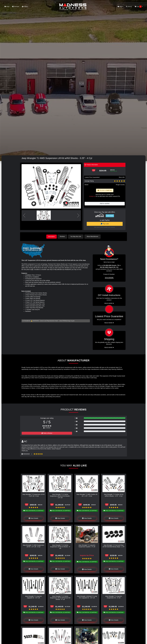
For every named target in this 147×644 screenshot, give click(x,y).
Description (51, 236)
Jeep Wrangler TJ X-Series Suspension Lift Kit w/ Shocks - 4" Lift (60, 547)
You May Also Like (76, 236)
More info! (122, 177)
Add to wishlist (105, 204)
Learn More (110, 216)
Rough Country (120, 185)
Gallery (25, 7)
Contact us (92, 196)
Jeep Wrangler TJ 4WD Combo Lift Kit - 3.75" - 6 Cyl (87, 495)
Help (120, 7)
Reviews (63, 236)
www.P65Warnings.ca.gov (67, 321)
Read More (109, 323)
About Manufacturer (93, 236)
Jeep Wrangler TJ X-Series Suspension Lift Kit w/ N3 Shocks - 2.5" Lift (60, 496)
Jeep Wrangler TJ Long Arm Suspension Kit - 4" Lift (114, 597)
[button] (79, 186)
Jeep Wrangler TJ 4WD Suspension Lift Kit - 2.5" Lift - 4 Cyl (33, 546)
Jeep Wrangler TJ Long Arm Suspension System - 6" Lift (87, 546)
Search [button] (129, 7)
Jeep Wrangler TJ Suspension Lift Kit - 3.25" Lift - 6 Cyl (33, 495)
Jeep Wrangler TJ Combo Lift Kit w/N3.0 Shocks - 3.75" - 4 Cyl (114, 495)
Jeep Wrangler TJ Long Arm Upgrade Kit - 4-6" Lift (33, 597)
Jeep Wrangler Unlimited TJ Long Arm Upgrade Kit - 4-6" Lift (87, 597)
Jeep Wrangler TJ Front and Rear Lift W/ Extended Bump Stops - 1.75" (114, 546)
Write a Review (47, 433)
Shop (7, 7)
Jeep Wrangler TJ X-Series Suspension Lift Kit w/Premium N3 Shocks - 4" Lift (60, 598)
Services (16, 7)
